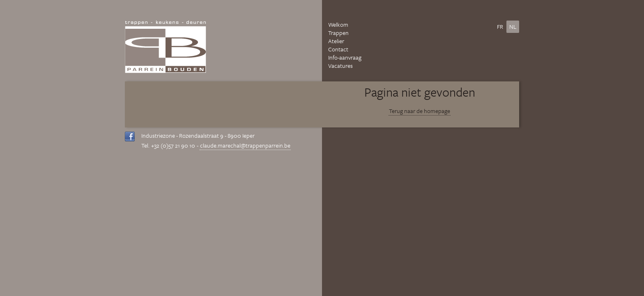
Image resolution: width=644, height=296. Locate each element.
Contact (338, 49)
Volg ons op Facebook (130, 136)
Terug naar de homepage (420, 111)
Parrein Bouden (166, 47)
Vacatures (340, 66)
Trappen (338, 33)
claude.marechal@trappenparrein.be (245, 145)
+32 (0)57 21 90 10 (173, 145)
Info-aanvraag (345, 58)
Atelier (336, 41)
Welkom (338, 25)
